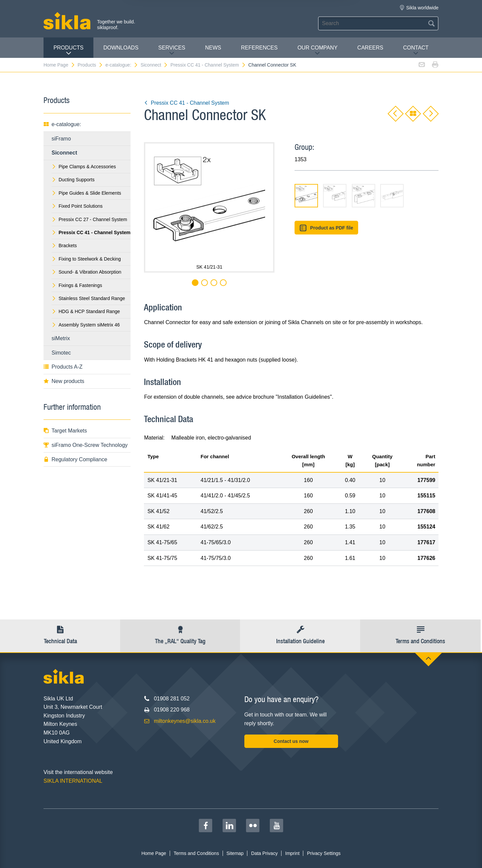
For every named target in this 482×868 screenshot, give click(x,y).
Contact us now (291, 741)
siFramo (61, 139)
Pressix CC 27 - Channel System (89, 219)
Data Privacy (264, 853)
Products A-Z (63, 367)
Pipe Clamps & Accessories (84, 167)
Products (69, 50)
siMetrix (61, 338)
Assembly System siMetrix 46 (86, 325)
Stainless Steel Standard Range (88, 298)
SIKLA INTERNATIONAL (73, 781)
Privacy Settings (324, 853)
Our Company (318, 50)
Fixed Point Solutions (77, 206)
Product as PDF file (326, 228)
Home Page (59, 65)
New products (64, 381)
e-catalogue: (122, 65)
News (213, 48)
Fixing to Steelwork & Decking (86, 259)
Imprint (292, 853)
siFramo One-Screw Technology (86, 445)
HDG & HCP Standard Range (86, 311)
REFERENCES (259, 48)
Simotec (61, 353)
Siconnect (154, 65)
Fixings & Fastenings (77, 285)
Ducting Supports (73, 180)
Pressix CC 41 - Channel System (208, 65)
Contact (416, 50)
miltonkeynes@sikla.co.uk (185, 721)
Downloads (121, 48)
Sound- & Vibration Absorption (86, 272)
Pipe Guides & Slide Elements (86, 193)
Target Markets (65, 431)
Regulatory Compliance (75, 459)
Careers (370, 48)
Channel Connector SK (272, 65)
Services (172, 50)
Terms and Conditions (196, 853)
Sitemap (235, 853)
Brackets (64, 246)
